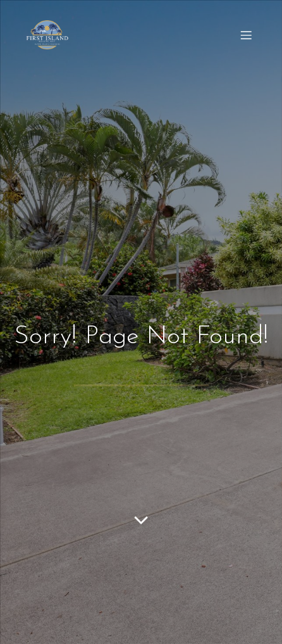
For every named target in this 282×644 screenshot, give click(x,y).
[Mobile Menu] (246, 35)
